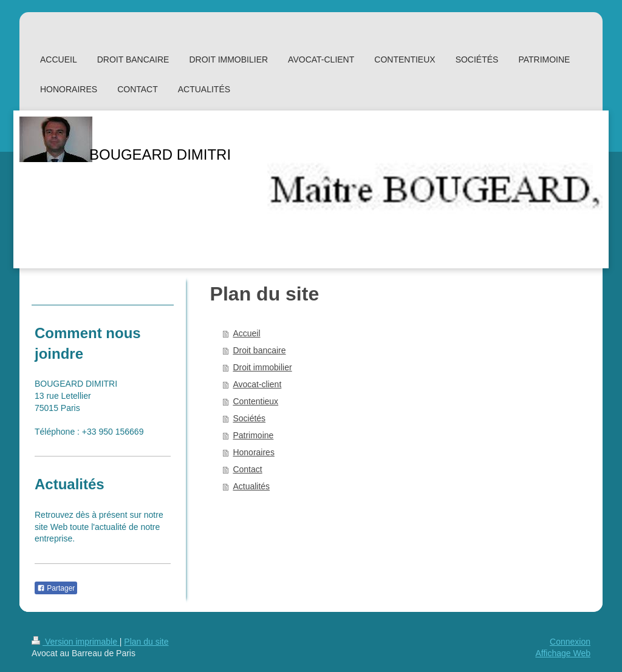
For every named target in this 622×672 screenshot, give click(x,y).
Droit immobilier (262, 367)
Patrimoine (253, 435)
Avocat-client (257, 384)
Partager (56, 588)
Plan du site (146, 642)
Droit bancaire (259, 350)
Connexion (570, 642)
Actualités (251, 486)
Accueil (246, 333)
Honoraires (253, 452)
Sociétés (249, 418)
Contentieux (255, 401)
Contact (247, 469)
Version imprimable (76, 642)
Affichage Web (563, 653)
